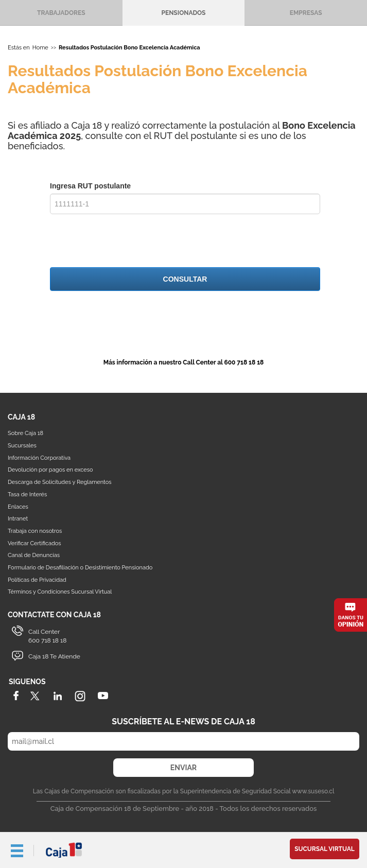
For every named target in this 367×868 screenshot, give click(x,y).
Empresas (306, 13)
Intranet (18, 519)
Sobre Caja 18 (25, 433)
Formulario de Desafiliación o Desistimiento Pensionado (80, 568)
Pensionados (184, 13)
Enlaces (18, 507)
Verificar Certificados (34, 543)
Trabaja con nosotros (35, 531)
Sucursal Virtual (325, 849)
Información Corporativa (39, 458)
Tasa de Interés (27, 494)
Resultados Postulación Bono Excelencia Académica (129, 48)
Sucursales (22, 446)
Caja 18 (64, 850)
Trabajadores (61, 13)
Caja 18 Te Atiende (54, 656)
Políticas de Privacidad (37, 580)
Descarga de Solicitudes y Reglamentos (60, 482)
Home (40, 48)
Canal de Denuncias (34, 555)
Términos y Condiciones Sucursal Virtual (60, 592)
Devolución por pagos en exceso (50, 470)
